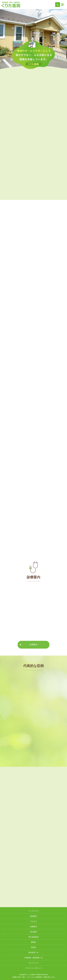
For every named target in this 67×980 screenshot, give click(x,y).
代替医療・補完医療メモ (33, 958)
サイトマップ (33, 963)
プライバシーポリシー (33, 968)
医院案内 (33, 916)
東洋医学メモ (33, 952)
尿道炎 (33, 947)
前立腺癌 (33, 932)
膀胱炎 (33, 942)
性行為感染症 (33, 937)
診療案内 (33, 646)
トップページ (33, 911)
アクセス (33, 921)
